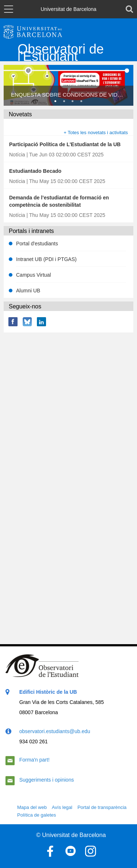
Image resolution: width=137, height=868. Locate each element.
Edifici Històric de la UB (48, 692)
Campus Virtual (33, 275)
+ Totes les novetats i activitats (96, 133)
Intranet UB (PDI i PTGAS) (46, 259)
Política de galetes (37, 815)
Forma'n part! (35, 760)
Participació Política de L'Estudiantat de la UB (65, 144)
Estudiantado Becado (35, 171)
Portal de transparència (102, 807)
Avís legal (62, 807)
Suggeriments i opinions (47, 780)
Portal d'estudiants (37, 244)
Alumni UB (28, 291)
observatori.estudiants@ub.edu (55, 731)
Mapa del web (32, 807)
